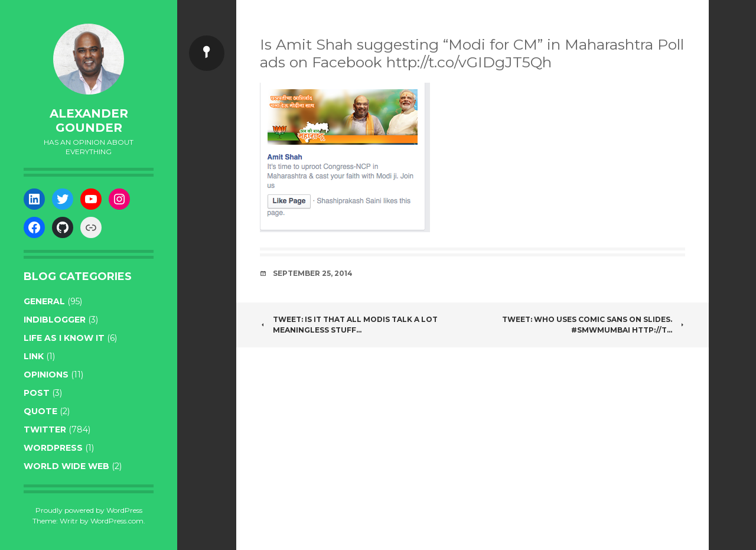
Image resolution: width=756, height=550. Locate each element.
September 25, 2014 (313, 273)
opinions (46, 375)
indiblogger (55, 320)
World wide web (66, 466)
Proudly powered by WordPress (89, 510)
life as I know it (64, 338)
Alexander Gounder (89, 121)
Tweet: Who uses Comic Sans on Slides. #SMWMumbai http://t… (594, 325)
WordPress (53, 448)
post (37, 393)
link (34, 356)
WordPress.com (117, 521)
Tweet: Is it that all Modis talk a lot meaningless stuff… (349, 325)
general (44, 301)
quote (40, 411)
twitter (45, 429)
